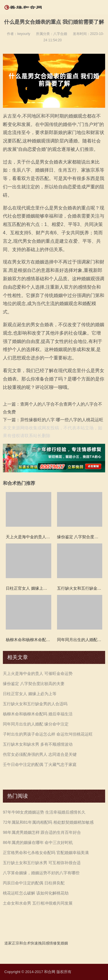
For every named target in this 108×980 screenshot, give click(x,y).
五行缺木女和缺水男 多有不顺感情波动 (38, 744)
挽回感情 (46, 943)
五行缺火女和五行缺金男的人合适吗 (35, 704)
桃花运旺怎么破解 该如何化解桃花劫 (36, 893)
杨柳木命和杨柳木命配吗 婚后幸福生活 (38, 714)
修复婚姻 (60, 943)
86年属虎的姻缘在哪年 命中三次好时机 (38, 842)
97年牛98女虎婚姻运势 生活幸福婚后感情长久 (44, 812)
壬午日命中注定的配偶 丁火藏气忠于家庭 (40, 764)
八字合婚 (60, 34)
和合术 (25, 943)
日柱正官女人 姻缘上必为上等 (30, 694)
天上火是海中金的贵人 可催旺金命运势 (38, 673)
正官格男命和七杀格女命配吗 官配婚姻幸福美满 (46, 853)
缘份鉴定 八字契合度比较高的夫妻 (34, 684)
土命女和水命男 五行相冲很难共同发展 (38, 903)
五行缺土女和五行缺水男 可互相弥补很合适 (42, 863)
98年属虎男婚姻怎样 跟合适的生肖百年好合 (42, 832)
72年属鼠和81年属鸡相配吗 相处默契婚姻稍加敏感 (48, 822)
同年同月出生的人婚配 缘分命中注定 (36, 724)
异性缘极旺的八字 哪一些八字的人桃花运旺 (62, 420)
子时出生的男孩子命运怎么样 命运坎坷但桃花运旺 (48, 734)
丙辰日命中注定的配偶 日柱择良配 (34, 883)
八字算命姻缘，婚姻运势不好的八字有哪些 (41, 873)
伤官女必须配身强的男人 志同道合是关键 (40, 754)
